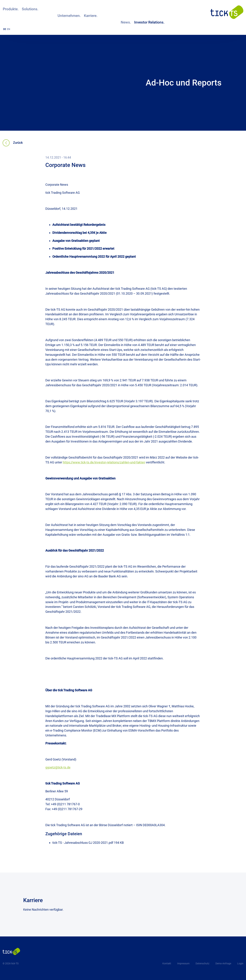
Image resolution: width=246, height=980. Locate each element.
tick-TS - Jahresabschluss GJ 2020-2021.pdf (83, 843)
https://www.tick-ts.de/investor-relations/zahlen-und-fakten (104, 462)
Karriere (33, 900)
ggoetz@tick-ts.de (58, 767)
